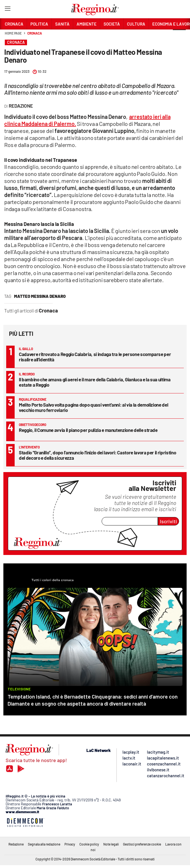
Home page (13, 33)
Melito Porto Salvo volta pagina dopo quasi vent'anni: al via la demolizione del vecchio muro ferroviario (93, 407)
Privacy (70, 844)
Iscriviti (168, 521)
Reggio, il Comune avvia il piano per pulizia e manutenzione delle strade (88, 430)
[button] (179, 36)
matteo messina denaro (40, 296)
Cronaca (34, 33)
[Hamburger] (7, 10)
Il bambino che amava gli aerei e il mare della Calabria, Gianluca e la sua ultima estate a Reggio (95, 382)
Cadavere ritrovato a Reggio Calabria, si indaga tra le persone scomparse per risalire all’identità (95, 357)
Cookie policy (89, 844)
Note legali (111, 844)
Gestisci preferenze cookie (142, 844)
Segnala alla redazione (44, 844)
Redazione (16, 844)
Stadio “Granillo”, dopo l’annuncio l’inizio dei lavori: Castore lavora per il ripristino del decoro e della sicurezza (97, 455)
